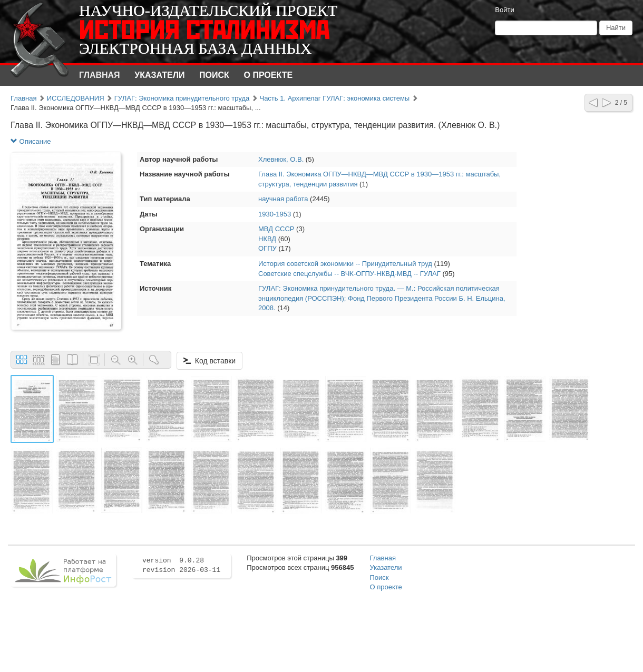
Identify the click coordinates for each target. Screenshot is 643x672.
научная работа (283, 199)
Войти (504, 10)
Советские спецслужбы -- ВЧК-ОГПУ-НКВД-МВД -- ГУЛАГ (349, 274)
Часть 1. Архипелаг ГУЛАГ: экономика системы (334, 98)
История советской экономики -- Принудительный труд (345, 264)
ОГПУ (267, 248)
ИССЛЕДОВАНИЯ (76, 98)
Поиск (214, 75)
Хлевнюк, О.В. (281, 159)
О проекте (269, 75)
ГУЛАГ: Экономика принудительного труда (182, 98)
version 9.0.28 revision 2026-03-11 (181, 566)
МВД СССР (276, 229)
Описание (31, 141)
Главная (100, 75)
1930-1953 (275, 214)
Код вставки (210, 361)
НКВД (267, 239)
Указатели (159, 75)
